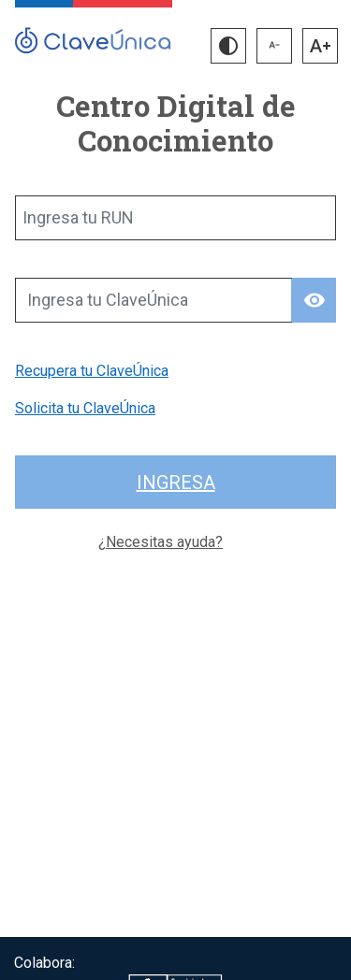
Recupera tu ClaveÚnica (92, 371)
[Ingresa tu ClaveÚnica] (154, 300)
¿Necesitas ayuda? (161, 542)
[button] (228, 46)
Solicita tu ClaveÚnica (85, 408)
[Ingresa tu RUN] (175, 218)
